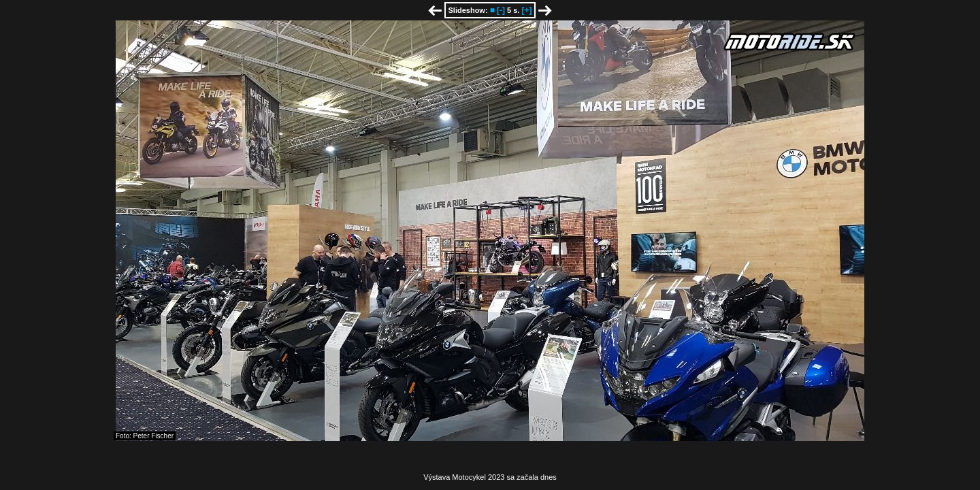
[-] (501, 10)
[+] (526, 10)
